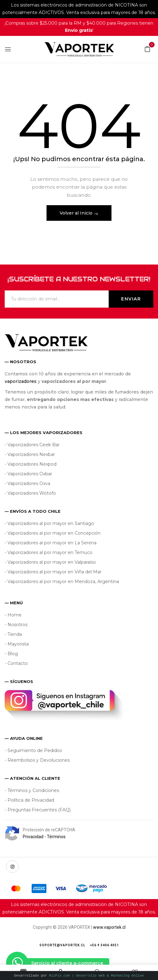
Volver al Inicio (77, 213)
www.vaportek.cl (109, 927)
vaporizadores (21, 381)
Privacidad (33, 837)
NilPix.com (96, 975)
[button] (147, 49)
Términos (56, 837)
